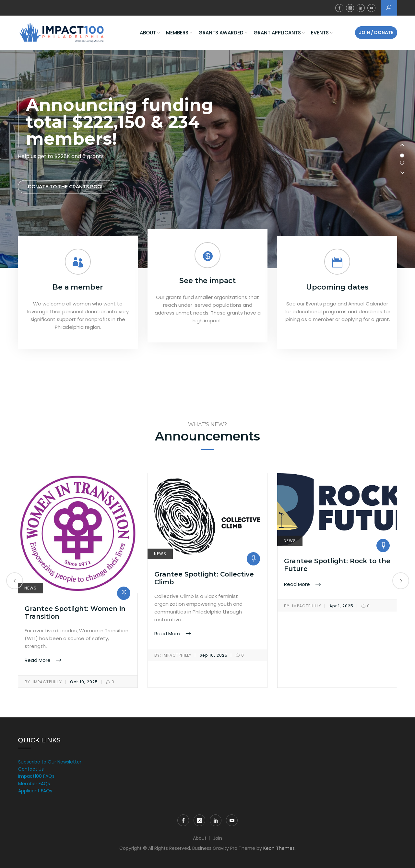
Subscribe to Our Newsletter (50, 762)
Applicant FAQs (35, 791)
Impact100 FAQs (36, 776)
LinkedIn (361, 8)
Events (320, 33)
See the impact (207, 281)
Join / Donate (376, 32)
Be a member (78, 287)
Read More (38, 660)
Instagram (350, 8)
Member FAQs (34, 784)
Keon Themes (279, 848)
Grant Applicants (277, 33)
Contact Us (31, 769)
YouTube (371, 8)
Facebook (339, 8)
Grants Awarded (221, 33)
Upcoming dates (337, 287)
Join (218, 838)
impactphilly (43, 682)
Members (177, 33)
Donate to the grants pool (66, 187)
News (30, 588)
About (148, 33)
